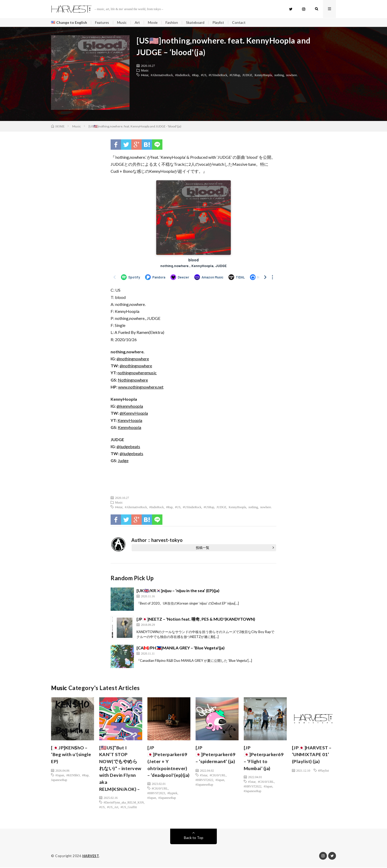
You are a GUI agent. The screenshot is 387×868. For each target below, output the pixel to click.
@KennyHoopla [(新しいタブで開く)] (134, 413)
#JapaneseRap (167, 805)
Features (102, 22)
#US (204, 75)
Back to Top (194, 838)
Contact (240, 22)
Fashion (173, 22)
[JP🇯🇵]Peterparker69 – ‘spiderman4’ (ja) (216, 755)
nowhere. (292, 75)
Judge (123, 461)
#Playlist (324, 770)
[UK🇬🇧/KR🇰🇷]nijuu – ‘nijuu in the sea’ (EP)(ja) (178, 590)
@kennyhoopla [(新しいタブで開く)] (130, 406)
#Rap (195, 75)
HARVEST (91, 856)
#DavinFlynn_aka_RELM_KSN (124, 803)
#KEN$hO (73, 775)
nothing (279, 75)
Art (138, 22)
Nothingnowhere (133, 380)
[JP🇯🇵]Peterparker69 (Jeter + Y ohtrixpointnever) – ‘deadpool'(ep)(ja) (167, 765)
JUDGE (247, 75)
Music (122, 22)
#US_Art (113, 807)
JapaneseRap (59, 780)
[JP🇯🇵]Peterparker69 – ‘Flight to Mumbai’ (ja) (264, 758)
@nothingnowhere (133, 359)
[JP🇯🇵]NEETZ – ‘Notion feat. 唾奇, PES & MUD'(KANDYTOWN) (196, 619)
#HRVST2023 (156, 800)
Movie (154, 22)
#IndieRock (182, 75)
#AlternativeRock (162, 75)
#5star (204, 775)
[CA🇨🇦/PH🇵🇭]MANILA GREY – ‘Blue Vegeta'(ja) (181, 648)
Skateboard (196, 22)
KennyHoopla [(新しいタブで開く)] (130, 420)
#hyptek (172, 800)
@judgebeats (128, 447)
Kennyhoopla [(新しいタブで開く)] (130, 427)
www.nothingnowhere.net (141, 387)
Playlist (220, 22)
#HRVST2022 (204, 780)
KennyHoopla (263, 75)
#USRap (235, 75)
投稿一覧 (203, 548)
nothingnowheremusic (137, 373)
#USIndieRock (218, 75)
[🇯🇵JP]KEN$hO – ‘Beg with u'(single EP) (71, 755)
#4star (145, 75)
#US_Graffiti (129, 807)
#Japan (60, 775)
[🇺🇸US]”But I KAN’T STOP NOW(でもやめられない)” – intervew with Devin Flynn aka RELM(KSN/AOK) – (120, 769)
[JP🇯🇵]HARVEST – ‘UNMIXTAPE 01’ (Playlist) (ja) (312, 755)
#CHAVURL (160, 796)
